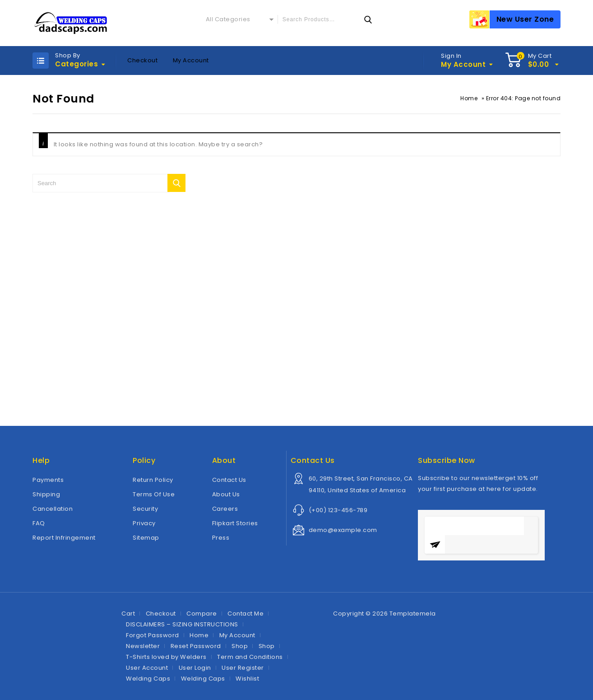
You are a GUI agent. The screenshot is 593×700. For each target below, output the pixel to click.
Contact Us (229, 480)
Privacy (144, 523)
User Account (147, 668)
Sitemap (146, 538)
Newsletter (143, 646)
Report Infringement (64, 538)
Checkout (142, 60)
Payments (48, 480)
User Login (195, 668)
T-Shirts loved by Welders (166, 657)
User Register (243, 668)
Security (145, 509)
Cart (128, 614)
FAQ (39, 523)
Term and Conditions (250, 657)
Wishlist (247, 679)
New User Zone (525, 19)
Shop (240, 646)
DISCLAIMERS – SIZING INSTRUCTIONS (182, 624)
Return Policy (153, 480)
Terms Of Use (154, 494)
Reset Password (196, 646)
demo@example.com (343, 530)
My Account (191, 60)
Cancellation (53, 509)
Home (469, 98)
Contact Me (246, 614)
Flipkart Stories (235, 523)
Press (221, 538)
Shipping (46, 494)
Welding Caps (148, 679)
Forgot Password (153, 635)
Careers (225, 509)
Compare (202, 614)
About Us (226, 494)
